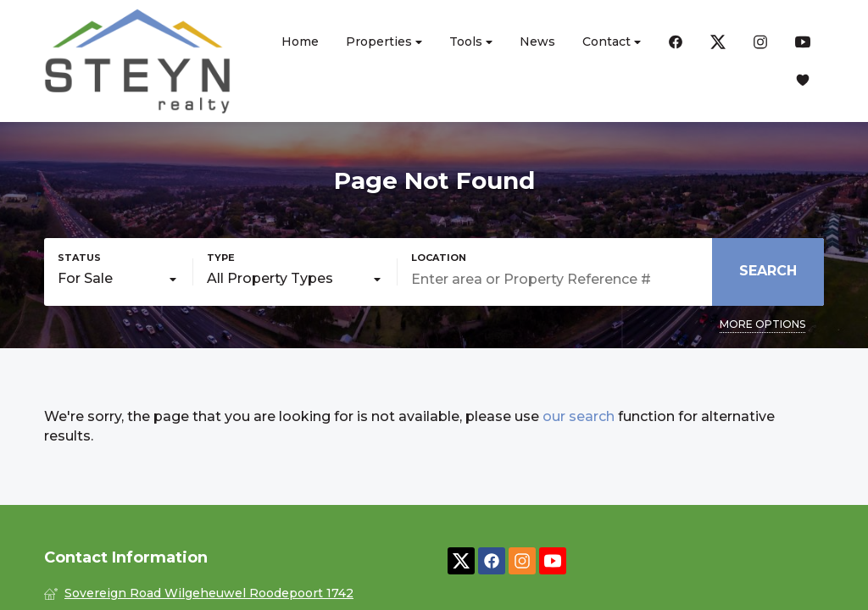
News (537, 42)
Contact (612, 42)
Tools (471, 42)
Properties (384, 42)
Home (300, 42)
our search (579, 416)
